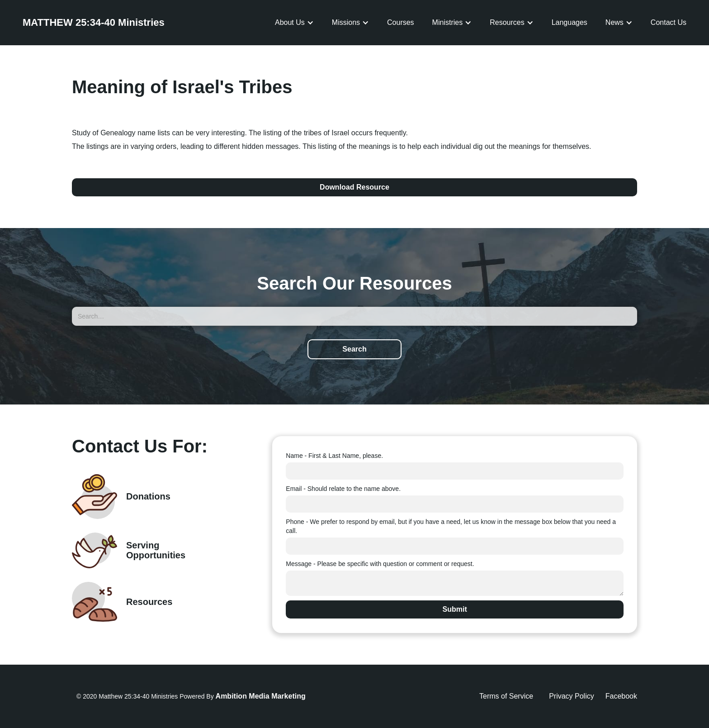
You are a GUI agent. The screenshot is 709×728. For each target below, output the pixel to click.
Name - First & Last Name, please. (334, 456)
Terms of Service (506, 696)
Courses (401, 22)
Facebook (621, 696)
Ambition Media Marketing (261, 696)
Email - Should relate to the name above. (343, 489)
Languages (570, 22)
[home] (94, 23)
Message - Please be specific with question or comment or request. (380, 564)
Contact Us (669, 22)
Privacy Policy (572, 696)
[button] (294, 23)
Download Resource (354, 187)
